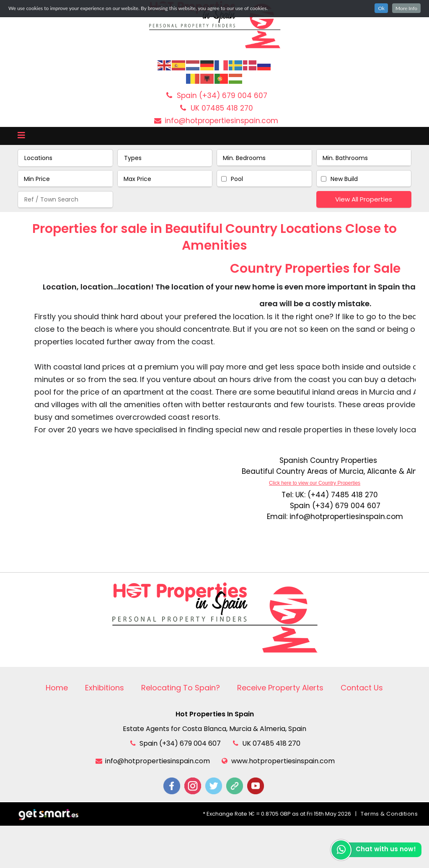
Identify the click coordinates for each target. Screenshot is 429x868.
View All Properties (364, 199)
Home (57, 688)
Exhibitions (105, 688)
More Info (406, 8)
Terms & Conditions (389, 814)
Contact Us (362, 688)
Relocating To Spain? (181, 688)
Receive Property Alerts (280, 688)
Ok (381, 8)
